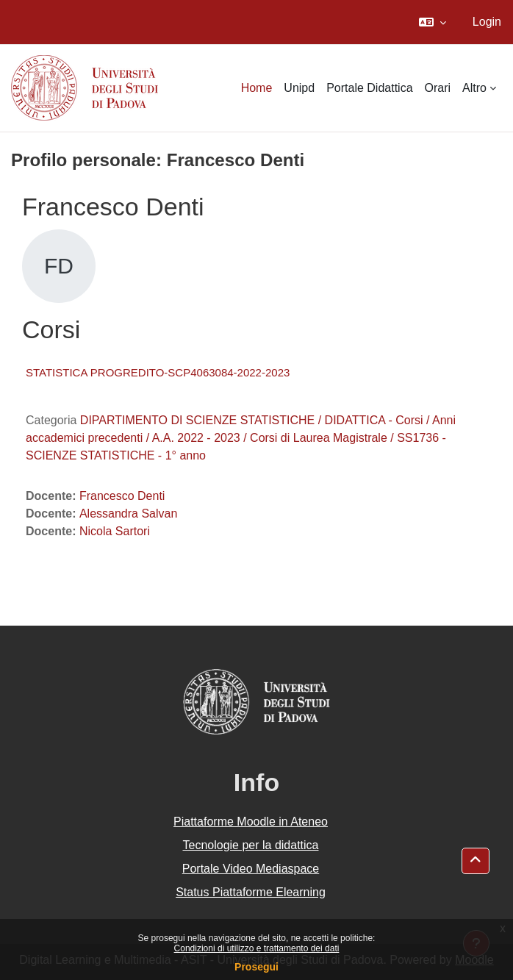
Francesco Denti (122, 496)
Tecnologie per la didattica (250, 845)
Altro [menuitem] (474, 88)
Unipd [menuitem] (299, 88)
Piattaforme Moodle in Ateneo (251, 822)
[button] (433, 22)
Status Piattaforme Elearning (251, 892)
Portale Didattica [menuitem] (369, 88)
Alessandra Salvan (128, 514)
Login (487, 22)
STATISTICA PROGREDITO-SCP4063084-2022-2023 (158, 372)
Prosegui (256, 967)
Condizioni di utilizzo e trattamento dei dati (257, 948)
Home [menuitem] (257, 88)
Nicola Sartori (115, 531)
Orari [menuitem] (438, 88)
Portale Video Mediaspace (251, 869)
